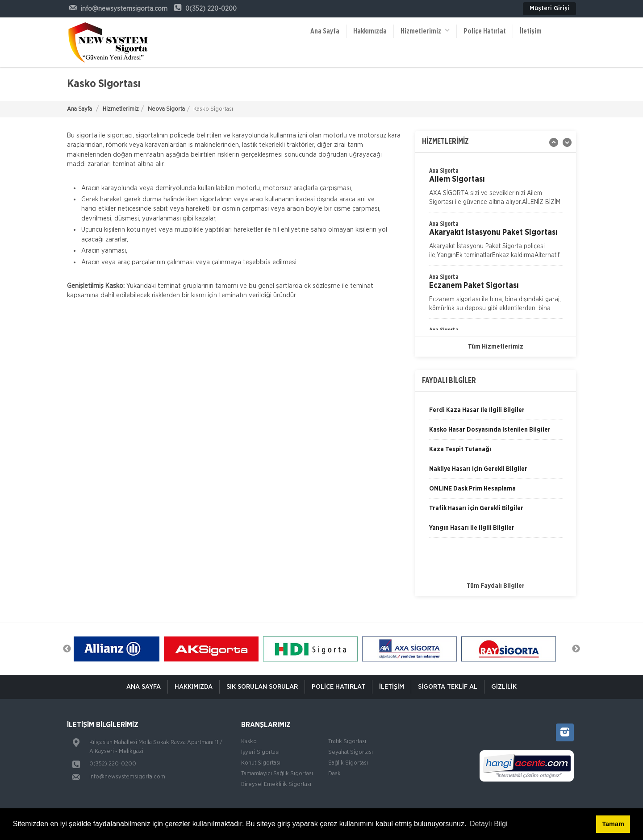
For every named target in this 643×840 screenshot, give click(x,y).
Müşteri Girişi (549, 8)
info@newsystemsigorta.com (127, 777)
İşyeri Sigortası (260, 752)
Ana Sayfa (325, 31)
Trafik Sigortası (347, 742)
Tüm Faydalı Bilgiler (496, 586)
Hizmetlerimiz (425, 31)
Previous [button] (67, 649)
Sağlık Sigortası (348, 763)
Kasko (249, 742)
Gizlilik (504, 687)
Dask (334, 774)
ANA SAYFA (144, 687)
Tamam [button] (613, 824)
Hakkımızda (370, 31)
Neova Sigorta (166, 109)
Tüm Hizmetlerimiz (496, 347)
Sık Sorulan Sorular (262, 687)
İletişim (531, 31)
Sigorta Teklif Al (448, 687)
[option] (496, 242)
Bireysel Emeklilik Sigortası (276, 784)
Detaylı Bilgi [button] (489, 824)
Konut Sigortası (261, 763)
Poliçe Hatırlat (485, 31)
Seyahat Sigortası (351, 752)
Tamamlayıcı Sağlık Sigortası (277, 774)
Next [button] (576, 649)
